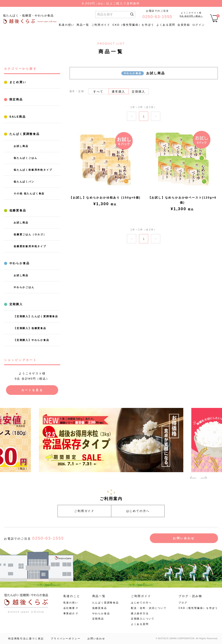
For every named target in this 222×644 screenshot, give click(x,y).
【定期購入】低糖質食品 (30, 328)
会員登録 (184, 25)
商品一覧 (83, 25)
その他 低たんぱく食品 (29, 194)
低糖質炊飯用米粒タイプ (30, 246)
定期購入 (15, 304)
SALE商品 (17, 117)
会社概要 (69, 608)
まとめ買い (17, 82)
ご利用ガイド (101, 25)
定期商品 (98, 619)
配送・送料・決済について (149, 608)
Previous (193, 478)
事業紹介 (69, 613)
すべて (98, 92)
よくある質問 (166, 25)
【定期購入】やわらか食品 (31, 340)
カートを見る (32, 390)
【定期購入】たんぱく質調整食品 (36, 316)
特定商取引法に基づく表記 (26, 639)
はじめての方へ (138, 511)
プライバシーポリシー (66, 639)
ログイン (199, 25)
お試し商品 (21, 146)
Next (204, 478)
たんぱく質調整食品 (24, 134)
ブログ (183, 603)
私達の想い (67, 25)
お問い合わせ (184, 538)
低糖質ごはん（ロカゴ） (30, 234)
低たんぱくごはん (25, 158)
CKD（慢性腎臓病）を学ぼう (133, 25)
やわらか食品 (19, 263)
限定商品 (15, 99)
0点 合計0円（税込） (191, 16)
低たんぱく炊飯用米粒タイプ (33, 170)
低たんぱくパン (24, 182)
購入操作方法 (140, 613)
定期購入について (143, 619)
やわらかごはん (24, 287)
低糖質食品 (17, 210)
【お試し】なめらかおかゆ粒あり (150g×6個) (105, 198)
